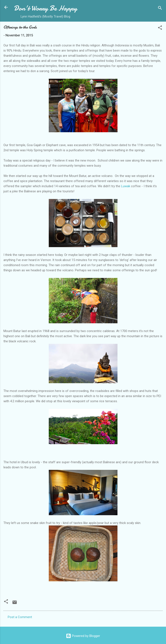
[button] (160, 28)
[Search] (160, 9)
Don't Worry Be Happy (45, 8)
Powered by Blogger (83, 636)
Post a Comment (20, 617)
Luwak (126, 186)
